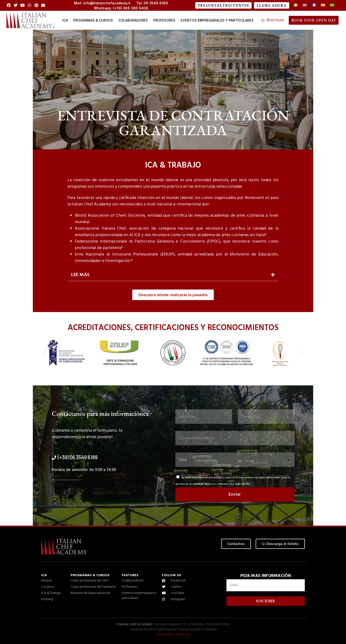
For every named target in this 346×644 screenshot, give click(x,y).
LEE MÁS (80, 275)
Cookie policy (164, 635)
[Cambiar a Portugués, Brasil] (332, 5)
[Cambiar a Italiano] (296, 5)
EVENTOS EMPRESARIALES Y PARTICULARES (217, 20)
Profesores (164, 20)
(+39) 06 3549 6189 (78, 457)
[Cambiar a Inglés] (305, 5)
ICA (65, 20)
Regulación (183, 635)
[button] (173, 275)
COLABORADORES (133, 20)
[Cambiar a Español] (323, 5)
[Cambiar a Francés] (314, 5)
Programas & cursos (93, 20)
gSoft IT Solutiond (205, 629)
